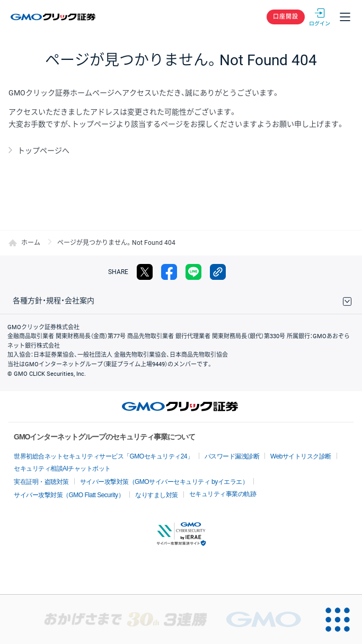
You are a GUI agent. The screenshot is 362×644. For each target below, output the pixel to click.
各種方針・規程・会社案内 (54, 301)
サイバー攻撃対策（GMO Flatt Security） (69, 495)
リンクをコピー (218, 272)
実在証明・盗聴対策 (41, 482)
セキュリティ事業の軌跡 (223, 494)
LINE (193, 272)
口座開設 (286, 17)
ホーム (31, 243)
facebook (169, 272)
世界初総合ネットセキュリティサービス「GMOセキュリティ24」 (104, 456)
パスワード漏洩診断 (232, 456)
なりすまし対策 (157, 495)
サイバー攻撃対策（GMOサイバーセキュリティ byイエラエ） (164, 482)
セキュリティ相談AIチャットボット (62, 469)
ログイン (320, 17)
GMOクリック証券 (54, 17)
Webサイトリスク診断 (301, 456)
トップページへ (43, 151)
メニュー (345, 17)
